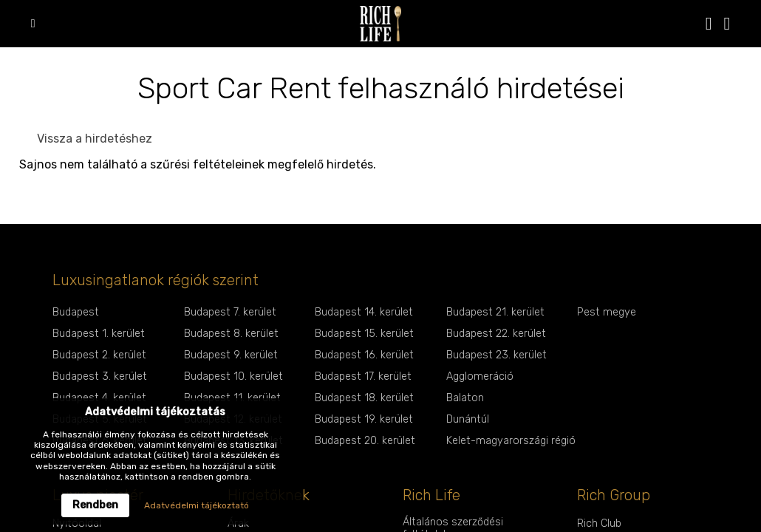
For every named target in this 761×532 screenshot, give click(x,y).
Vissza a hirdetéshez (95, 139)
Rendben (95, 505)
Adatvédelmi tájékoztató (197, 505)
